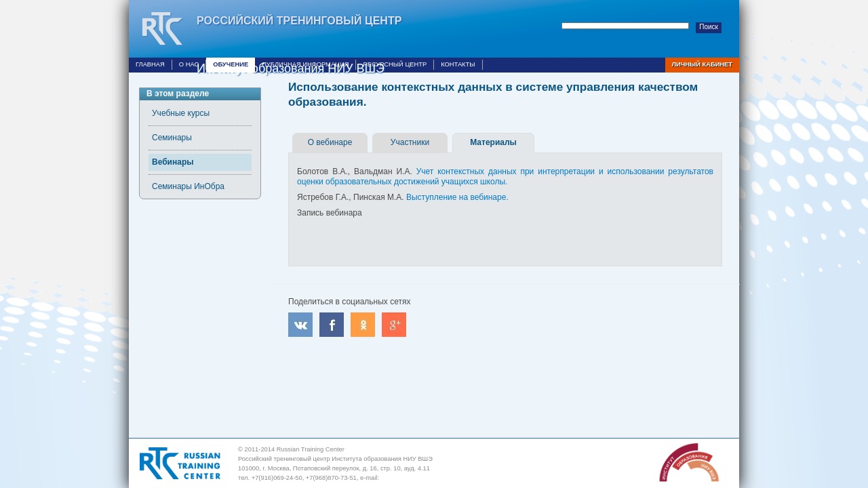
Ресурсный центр (395, 64)
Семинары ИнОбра (188, 186)
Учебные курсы (181, 113)
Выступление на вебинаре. (457, 197)
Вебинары (173, 162)
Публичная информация (305, 64)
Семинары (172, 138)
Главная (150, 64)
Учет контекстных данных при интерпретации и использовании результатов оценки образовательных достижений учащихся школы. (505, 177)
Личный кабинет (702, 64)
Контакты (458, 64)
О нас (189, 64)
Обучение (231, 64)
